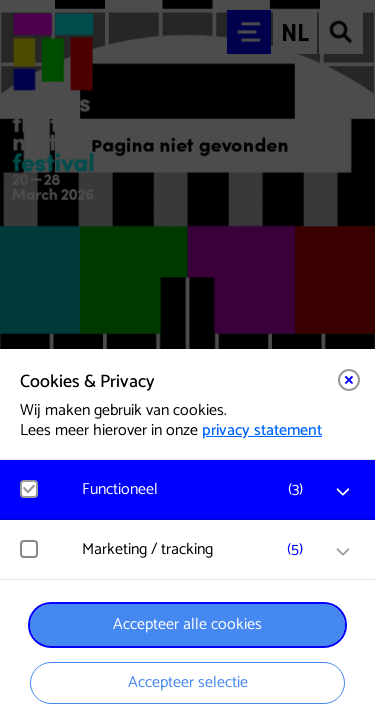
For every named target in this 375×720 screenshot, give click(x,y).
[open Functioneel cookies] (343, 492)
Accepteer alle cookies (187, 624)
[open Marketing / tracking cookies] (343, 552)
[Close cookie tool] (349, 380)
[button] (197, 489)
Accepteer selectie (188, 682)
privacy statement (262, 430)
